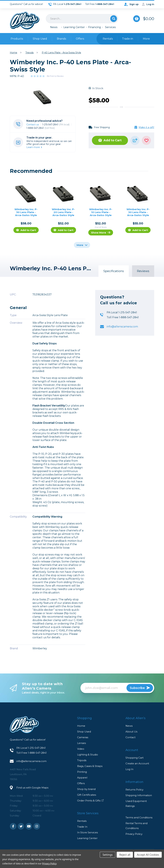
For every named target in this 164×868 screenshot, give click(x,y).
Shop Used (40, 39)
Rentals (82, 821)
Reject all (125, 855)
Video (81, 749)
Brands (61, 39)
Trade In (82, 827)
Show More (101, 233)
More (82, 245)
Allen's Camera (25, 21)
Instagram (37, 826)
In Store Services (87, 832)
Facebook (13, 826)
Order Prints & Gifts (91, 801)
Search (114, 19)
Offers (80, 39)
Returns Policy (134, 790)
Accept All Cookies (148, 855)
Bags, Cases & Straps (90, 766)
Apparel (82, 778)
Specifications (114, 271)
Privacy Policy (134, 834)
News (54, 27)
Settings (108, 855)
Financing (95, 27)
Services (110, 27)
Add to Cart (110, 140)
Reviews (143, 271)
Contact (130, 737)
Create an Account (137, 763)
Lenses (82, 743)
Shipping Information (139, 795)
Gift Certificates (87, 795)
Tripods (82, 760)
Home (81, 726)
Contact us (33, 125)
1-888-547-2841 (41, 128)
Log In (129, 769)
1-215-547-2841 (56, 125)
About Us (131, 732)
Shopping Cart (135, 758)
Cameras (83, 737)
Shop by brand (86, 789)
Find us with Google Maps (32, 788)
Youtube (29, 826)
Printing (82, 772)
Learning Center (74, 27)
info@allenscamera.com (122, 327)
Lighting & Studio (88, 755)
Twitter (21, 826)
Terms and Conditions (139, 817)
